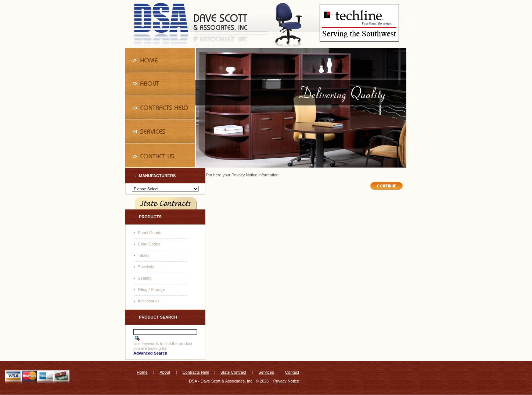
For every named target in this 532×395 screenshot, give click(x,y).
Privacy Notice (286, 381)
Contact (292, 372)
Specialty (146, 267)
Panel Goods (150, 233)
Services (266, 372)
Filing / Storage (151, 290)
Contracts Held (196, 372)
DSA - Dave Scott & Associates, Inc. (221, 381)
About (165, 372)
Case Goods (149, 244)
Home (142, 372)
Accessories (149, 301)
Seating (145, 278)
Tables (144, 255)
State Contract (233, 372)
